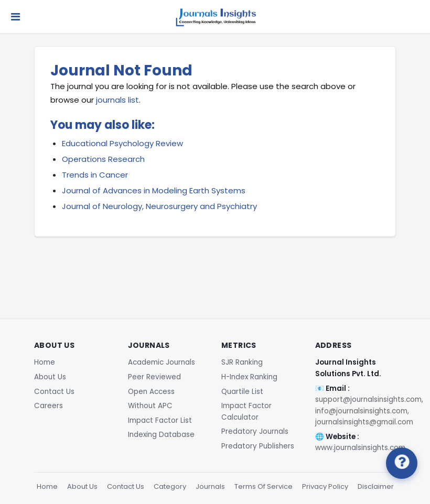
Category (170, 486)
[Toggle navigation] (15, 17)
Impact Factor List (160, 420)
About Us (50, 377)
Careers (49, 406)
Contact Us (54, 392)
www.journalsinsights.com (360, 448)
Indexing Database (161, 435)
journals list (117, 100)
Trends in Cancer (95, 175)
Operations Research (103, 159)
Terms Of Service (264, 486)
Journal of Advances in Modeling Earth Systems (154, 190)
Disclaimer (376, 486)
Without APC (150, 406)
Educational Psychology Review (122, 143)
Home (45, 362)
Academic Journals (162, 362)
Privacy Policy (325, 486)
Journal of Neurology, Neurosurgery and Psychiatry (159, 206)
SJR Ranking (242, 362)
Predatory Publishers (258, 446)
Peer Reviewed (154, 377)
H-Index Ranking (249, 377)
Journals (210, 486)
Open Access (151, 392)
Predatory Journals (255, 431)
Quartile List (242, 392)
